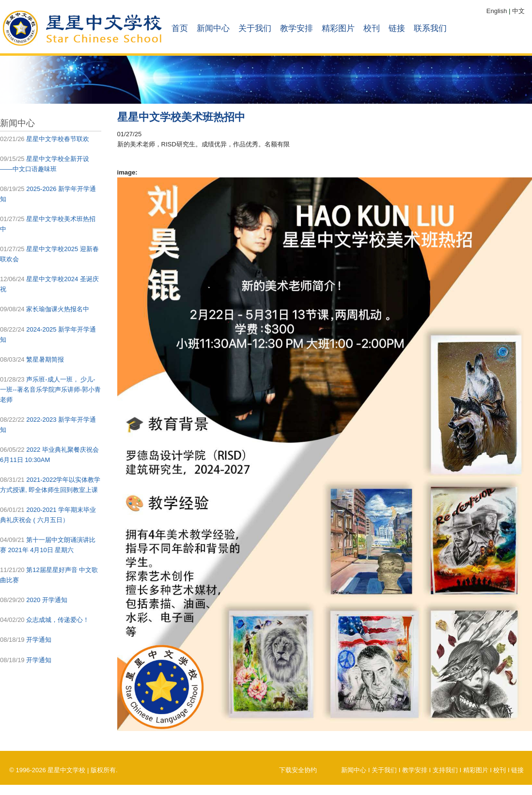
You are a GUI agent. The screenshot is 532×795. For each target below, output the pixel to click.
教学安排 (297, 28)
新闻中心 (213, 28)
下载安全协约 (298, 770)
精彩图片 (338, 28)
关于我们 (255, 28)
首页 (180, 28)
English (497, 11)
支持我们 (445, 770)
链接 (397, 28)
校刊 (372, 28)
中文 (518, 11)
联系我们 (430, 28)
